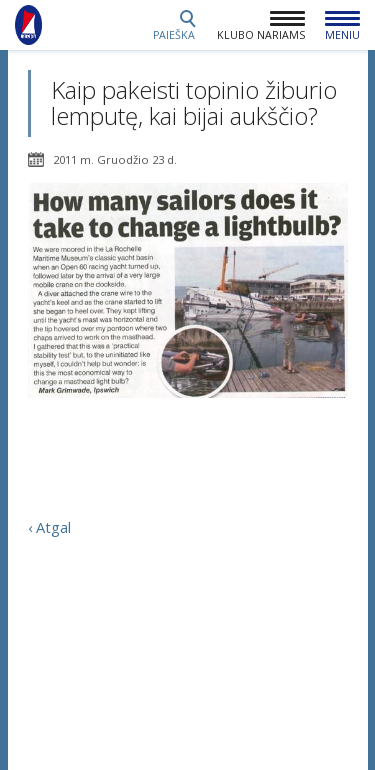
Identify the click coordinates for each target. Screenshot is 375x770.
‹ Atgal (49, 527)
